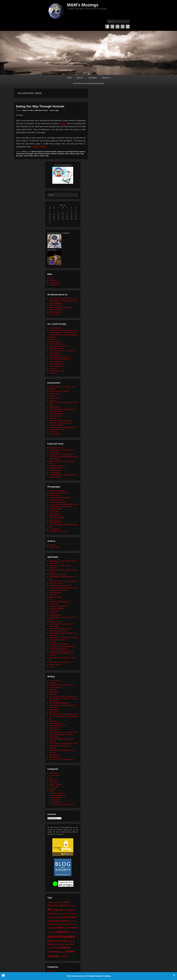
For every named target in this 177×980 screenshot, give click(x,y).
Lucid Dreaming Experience (58, 606)
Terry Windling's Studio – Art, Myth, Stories (63, 732)
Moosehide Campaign (56, 608)
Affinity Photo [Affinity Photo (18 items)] (72, 906)
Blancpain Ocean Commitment (59, 391)
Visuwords (52, 748)
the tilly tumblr (54, 737)
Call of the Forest (55, 394)
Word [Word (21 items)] (60, 957)
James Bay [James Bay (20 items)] (51, 932)
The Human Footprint (56, 425)
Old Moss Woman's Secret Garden (61, 507)
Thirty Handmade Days (57, 366)
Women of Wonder (55, 665)
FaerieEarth (53, 689)
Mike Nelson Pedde (41, 110)
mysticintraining (54, 611)
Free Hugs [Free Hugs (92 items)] (70, 917)
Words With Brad (55, 757)
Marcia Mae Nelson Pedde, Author (60, 308)
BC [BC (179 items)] (50, 909)
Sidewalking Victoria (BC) (57, 466)
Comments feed (54, 283)
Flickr (117, 27)
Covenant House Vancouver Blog (60, 586)
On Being (52, 613)
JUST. (51, 599)
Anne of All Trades (55, 328)
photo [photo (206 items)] (52, 936)
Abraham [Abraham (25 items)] (51, 902)
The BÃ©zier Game (56, 522)
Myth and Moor (54, 712)
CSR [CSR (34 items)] (57, 917)
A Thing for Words (55, 680)
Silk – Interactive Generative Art (60, 360)
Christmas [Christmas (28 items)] (51, 917)
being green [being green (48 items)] (58, 910)
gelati (31, 154)
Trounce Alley (28, 156)
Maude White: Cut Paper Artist (59, 346)
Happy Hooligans (55, 342)
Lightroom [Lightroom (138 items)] (61, 932)
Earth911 (52, 396)
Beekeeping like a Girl (56, 448)
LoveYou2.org (54, 604)
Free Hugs (55, 787)
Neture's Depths (54, 407)
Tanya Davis (53, 730)
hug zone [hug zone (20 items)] (66, 928)
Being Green (55, 775)
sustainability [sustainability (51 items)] (54, 952)
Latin (36, 154)
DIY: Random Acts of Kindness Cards (61, 685)
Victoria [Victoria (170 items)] (53, 956)
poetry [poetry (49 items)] (50, 944)
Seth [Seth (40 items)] (70, 944)
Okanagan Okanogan (56, 414)
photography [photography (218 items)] (66, 936)
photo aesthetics (54, 513)
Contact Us (106, 78)
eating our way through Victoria (68, 152)
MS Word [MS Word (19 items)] (75, 932)
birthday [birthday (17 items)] (66, 910)
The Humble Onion (55, 470)
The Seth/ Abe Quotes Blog (58, 649)
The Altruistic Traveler (56, 468)
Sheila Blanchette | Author (58, 726)
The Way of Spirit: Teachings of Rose (61, 651)
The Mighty (53, 642)
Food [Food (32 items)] (61, 917)
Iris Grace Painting (55, 344)
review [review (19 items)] (66, 944)
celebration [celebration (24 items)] (66, 914)
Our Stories (93, 78)
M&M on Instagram (55, 303)
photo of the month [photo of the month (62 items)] (57, 941)
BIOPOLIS (52, 389)
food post (62, 124)
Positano (54, 154)
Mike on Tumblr (54, 314)
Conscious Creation (56, 583)
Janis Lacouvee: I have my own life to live (63, 696)
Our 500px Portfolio (55, 509)
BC (44, 152)
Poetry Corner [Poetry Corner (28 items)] (59, 944)
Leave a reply (54, 110)
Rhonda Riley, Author (56, 723)
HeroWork (52, 400)
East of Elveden (54, 398)
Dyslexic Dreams (55, 687)
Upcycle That (53, 432)
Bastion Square (37, 152)
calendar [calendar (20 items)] (59, 914)
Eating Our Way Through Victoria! (40, 106)
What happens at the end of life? (60, 662)
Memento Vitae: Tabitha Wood (59, 703)
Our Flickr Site (54, 511)
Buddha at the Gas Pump (57, 574)
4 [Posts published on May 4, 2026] (54, 212)
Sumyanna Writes (55, 520)
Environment (53, 773)
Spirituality (52, 789)
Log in (51, 278)
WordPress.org (54, 285)
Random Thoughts (55, 784)
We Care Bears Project (57, 371)
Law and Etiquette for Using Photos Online (63, 504)
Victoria (36, 156)
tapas (21, 156)
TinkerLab (52, 369)
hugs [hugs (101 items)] (60, 927)
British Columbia (51, 152)
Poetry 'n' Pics (56, 800)
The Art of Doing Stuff (56, 362)
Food (24, 152)
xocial (51, 667)
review (67, 154)
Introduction (53, 780)
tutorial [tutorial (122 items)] (70, 951)
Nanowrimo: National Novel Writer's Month (63, 714)
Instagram (128, 27)
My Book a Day (54, 710)
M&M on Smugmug (55, 305)
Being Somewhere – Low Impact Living (62, 387)
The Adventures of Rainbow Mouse (63, 805)
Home (69, 78)
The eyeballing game (56, 364)
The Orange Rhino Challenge (59, 644)
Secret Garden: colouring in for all (60, 357)
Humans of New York (56, 500)
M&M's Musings (83, 5)
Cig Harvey (53, 683)
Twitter (112, 27)
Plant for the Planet (55, 416)
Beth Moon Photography (57, 491)
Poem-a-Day (53, 721)
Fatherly (52, 339)
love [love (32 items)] (70, 932)
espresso (82, 152)
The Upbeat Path (55, 473)
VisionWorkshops (55, 529)
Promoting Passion (55, 516)
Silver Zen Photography (57, 518)
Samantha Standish (56, 622)
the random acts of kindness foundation (62, 647)
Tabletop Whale (54, 547)
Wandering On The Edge (57, 531)
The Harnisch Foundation (57, 640)
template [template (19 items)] (63, 952)
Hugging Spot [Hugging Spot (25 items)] (52, 928)
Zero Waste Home (55, 434)
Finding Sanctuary (55, 592)
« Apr (49, 224)
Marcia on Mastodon (56, 310)
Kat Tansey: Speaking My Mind (59, 602)
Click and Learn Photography (59, 493)
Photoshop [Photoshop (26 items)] (71, 941)
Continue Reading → (40, 147)
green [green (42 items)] (50, 921)
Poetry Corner (56, 802)
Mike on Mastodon (55, 312)
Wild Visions (53, 373)
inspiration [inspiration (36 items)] (74, 928)
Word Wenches (54, 755)
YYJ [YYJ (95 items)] (64, 956)
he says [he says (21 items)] (70, 921)
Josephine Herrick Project (58, 502)
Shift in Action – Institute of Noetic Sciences (63, 638)
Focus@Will (53, 595)
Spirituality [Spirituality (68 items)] (65, 947)
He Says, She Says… (58, 793)
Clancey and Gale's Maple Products (61, 454)
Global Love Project (56, 597)
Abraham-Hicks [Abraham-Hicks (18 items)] (58, 902)
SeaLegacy (53, 418)
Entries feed (53, 280)
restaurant (61, 154)
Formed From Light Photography (60, 498)
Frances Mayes (54, 692)
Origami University (55, 355)
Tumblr (123, 27)
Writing (51, 791)
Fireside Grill (20, 154)
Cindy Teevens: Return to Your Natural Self (63, 581)
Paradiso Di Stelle (44, 154)
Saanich (73, 154)
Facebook (107, 27)
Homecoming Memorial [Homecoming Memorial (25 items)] (68, 924)
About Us (80, 78)
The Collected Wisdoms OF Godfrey (61, 735)
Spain (78, 154)
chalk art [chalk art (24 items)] (73, 914)
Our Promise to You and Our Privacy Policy (88, 83)
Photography (53, 782)
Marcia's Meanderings (59, 796)
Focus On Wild (54, 495)
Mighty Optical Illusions (57, 348)
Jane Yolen (53, 694)
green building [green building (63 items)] (60, 921)
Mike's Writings (56, 798)
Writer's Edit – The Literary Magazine (61, 759)
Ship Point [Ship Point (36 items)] (55, 948)
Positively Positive (55, 615)
